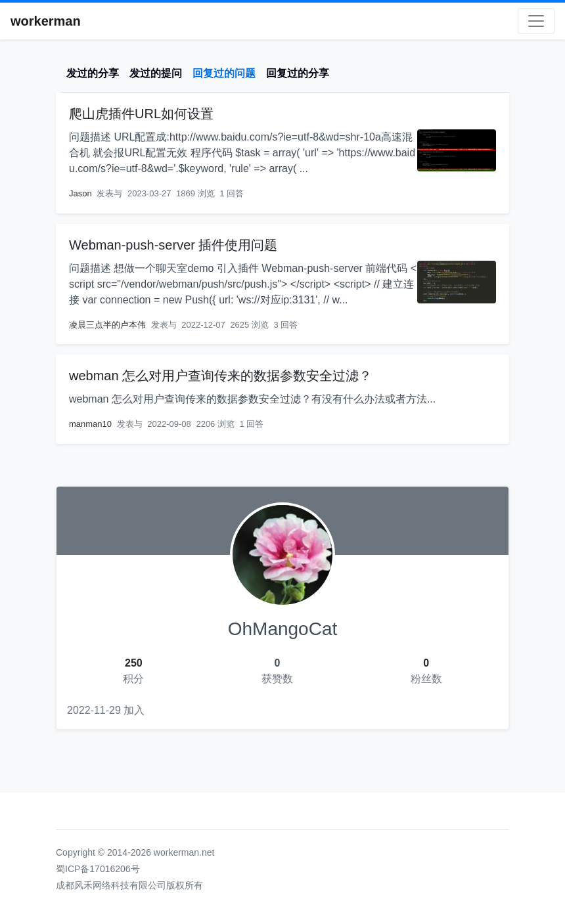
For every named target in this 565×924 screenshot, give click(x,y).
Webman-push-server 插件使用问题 (173, 245)
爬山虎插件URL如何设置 (141, 114)
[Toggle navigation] (536, 21)
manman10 (90, 424)
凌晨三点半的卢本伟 (107, 325)
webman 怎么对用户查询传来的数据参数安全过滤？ (220, 376)
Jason (80, 193)
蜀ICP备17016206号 (98, 869)
